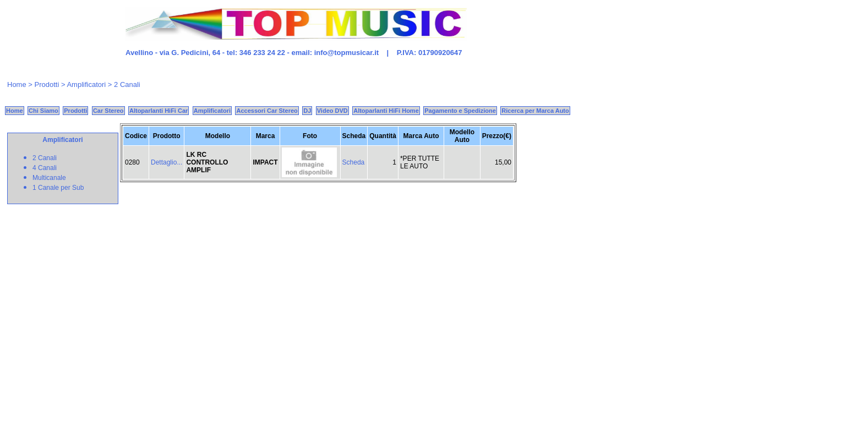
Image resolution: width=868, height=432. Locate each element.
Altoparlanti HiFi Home (386, 111)
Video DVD (332, 111)
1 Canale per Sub (58, 188)
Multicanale (49, 178)
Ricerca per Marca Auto (535, 111)
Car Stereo (108, 111)
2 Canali (45, 158)
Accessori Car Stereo (267, 111)
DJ (307, 111)
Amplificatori (212, 111)
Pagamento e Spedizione (460, 111)
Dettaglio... (166, 162)
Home (17, 84)
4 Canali (45, 168)
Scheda (354, 162)
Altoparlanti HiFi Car (159, 111)
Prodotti (47, 84)
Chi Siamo (43, 111)
